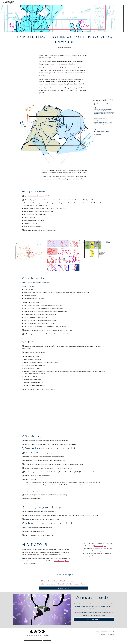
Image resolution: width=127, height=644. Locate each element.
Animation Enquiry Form (61, 561)
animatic (70, 73)
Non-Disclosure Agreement (36, 196)
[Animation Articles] (64, 588)
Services (111, 613)
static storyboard (59, 73)
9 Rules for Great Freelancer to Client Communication (57, 581)
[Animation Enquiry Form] (94, 619)
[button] (125, 2)
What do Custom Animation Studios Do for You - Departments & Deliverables (64, 584)
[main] (64, 41)
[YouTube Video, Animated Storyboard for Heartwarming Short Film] (64, 413)
